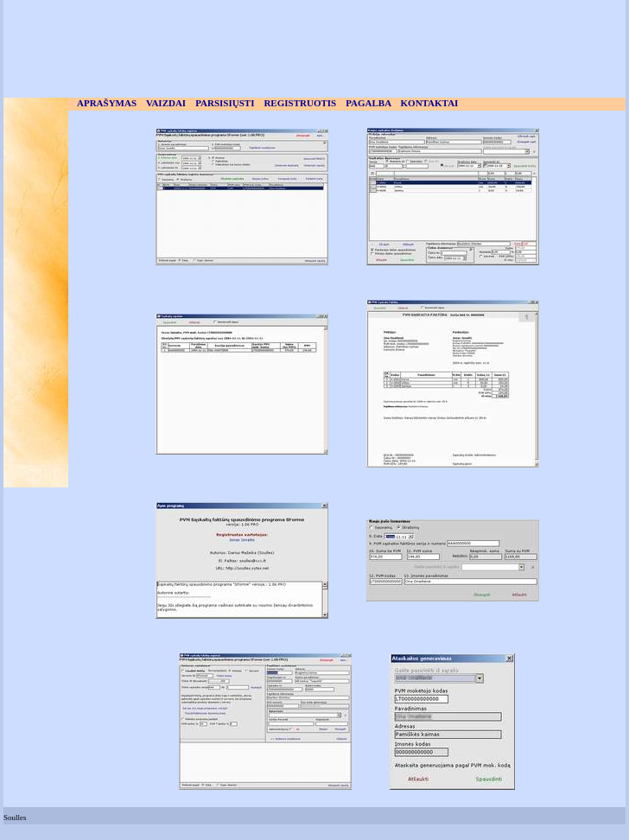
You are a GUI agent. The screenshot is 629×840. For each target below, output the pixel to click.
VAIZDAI (166, 103)
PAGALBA (368, 103)
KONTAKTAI (430, 103)
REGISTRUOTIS (300, 103)
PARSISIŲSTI (225, 103)
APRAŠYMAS (107, 103)
